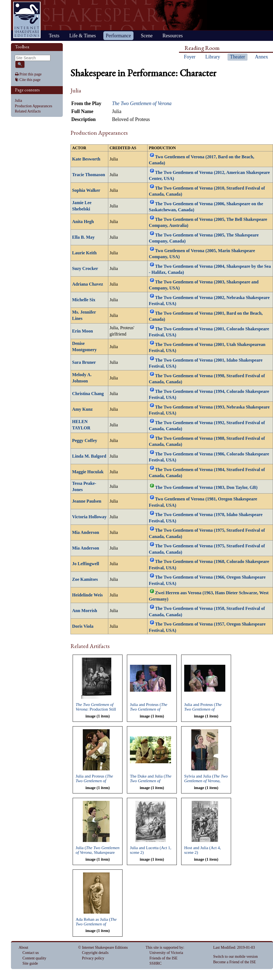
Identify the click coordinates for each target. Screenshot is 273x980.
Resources (173, 36)
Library (213, 57)
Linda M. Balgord (89, 456)
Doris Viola (83, 626)
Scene (147, 36)
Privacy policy (93, 958)
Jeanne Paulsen (87, 501)
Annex (261, 57)
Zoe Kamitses (85, 579)
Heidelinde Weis (87, 595)
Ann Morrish (85, 611)
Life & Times (83, 36)
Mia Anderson (86, 533)
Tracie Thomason (89, 175)
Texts (54, 36)
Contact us (31, 953)
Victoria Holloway (89, 517)
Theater (238, 57)
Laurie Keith (84, 253)
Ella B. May (83, 237)
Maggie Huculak (88, 472)
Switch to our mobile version (236, 957)
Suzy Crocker (85, 269)
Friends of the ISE (163, 958)
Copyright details (95, 953)
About (23, 947)
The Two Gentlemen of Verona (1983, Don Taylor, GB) (206, 488)
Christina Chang (88, 394)
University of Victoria (166, 953)
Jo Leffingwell (86, 564)
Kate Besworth (86, 159)
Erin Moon (83, 331)
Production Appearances (33, 106)
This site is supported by (164, 947)
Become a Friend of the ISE (235, 962)
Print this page (31, 74)
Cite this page (30, 80)
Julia (18, 101)
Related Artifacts (28, 111)
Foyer (190, 57)
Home (27, 20)
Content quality (34, 958)
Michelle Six (84, 300)
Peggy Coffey (85, 441)
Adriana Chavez (88, 284)
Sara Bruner (84, 362)
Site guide (30, 963)
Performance (118, 36)
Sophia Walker (86, 190)
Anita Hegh (83, 222)
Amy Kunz (82, 409)
